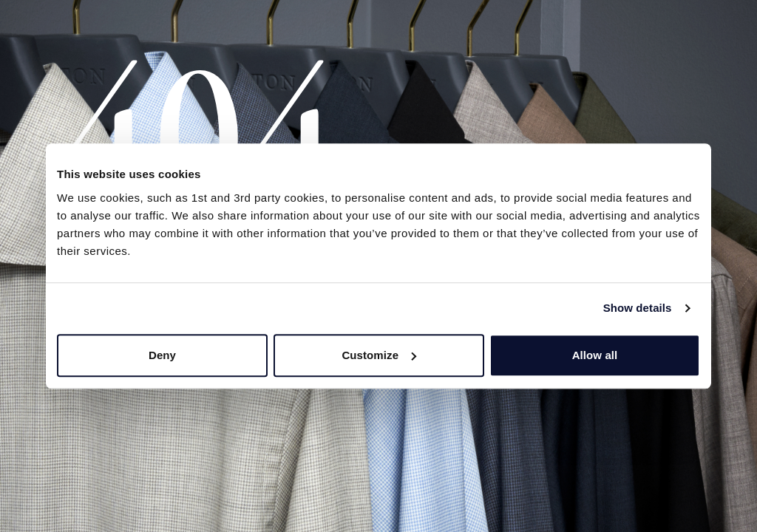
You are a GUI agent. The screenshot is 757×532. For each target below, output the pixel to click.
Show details (638, 308)
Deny (162, 355)
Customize (379, 355)
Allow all (595, 355)
